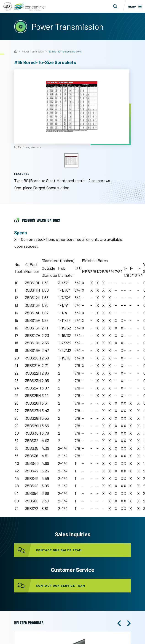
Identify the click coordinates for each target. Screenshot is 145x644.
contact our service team (50, 586)
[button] (119, 623)
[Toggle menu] (134, 6)
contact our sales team (48, 550)
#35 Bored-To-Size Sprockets (65, 51)
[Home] (16, 52)
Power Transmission (33, 51)
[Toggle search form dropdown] (115, 6)
